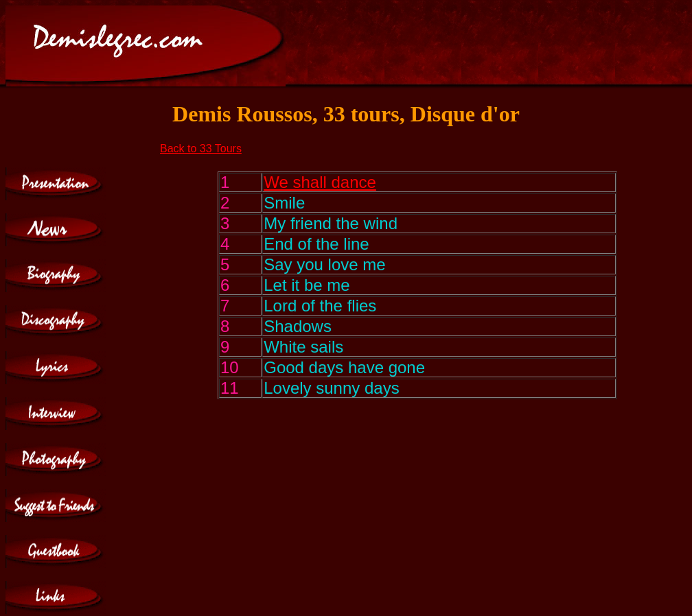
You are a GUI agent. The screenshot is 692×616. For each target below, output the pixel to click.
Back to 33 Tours (201, 149)
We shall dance (320, 182)
